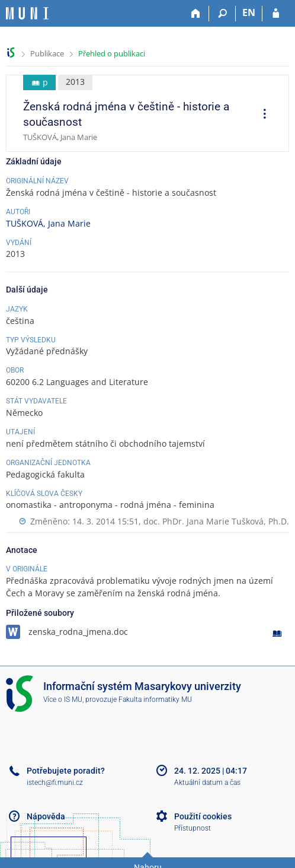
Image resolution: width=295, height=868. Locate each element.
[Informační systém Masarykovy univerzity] (27, 13)
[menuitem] (261, 115)
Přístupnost (193, 828)
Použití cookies (203, 816)
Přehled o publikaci (112, 53)
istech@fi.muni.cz (55, 783)
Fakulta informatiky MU (155, 700)
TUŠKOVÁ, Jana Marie (48, 223)
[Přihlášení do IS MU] (276, 14)
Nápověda (46, 816)
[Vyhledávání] (222, 14)
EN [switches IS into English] (249, 12)
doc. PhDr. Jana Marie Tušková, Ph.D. (216, 521)
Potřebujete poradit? (66, 771)
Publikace (47, 53)
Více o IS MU (63, 700)
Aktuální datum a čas (207, 783)
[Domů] (196, 14)
